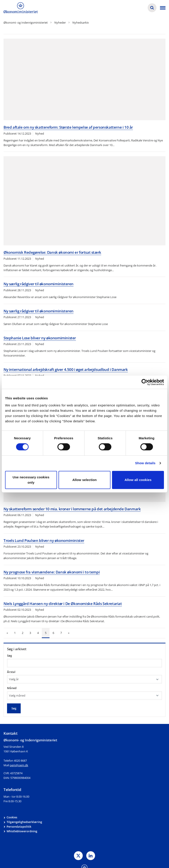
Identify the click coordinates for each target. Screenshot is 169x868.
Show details (145, 463)
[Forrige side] (7, 633)
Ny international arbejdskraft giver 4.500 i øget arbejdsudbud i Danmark (66, 369)
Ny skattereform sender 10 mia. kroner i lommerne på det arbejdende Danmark (72, 509)
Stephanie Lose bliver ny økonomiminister (40, 338)
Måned (12, 688)
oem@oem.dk (19, 765)
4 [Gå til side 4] (38, 633)
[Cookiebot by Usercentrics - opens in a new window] (145, 382)
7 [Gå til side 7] (61, 633)
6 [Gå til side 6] (53, 633)
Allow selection (85, 480)
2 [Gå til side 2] (23, 633)
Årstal (11, 672)
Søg (9, 656)
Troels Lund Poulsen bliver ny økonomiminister (44, 540)
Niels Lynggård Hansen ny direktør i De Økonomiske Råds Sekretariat (63, 604)
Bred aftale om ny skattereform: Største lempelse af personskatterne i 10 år (68, 127)
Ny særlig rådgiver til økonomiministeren (39, 284)
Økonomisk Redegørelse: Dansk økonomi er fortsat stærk (52, 252)
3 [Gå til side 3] (30, 633)
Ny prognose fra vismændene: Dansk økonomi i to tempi (52, 572)
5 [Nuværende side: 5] (46, 633)
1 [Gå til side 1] (15, 633)
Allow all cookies (138, 480)
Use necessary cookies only (31, 480)
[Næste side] (69, 633)
